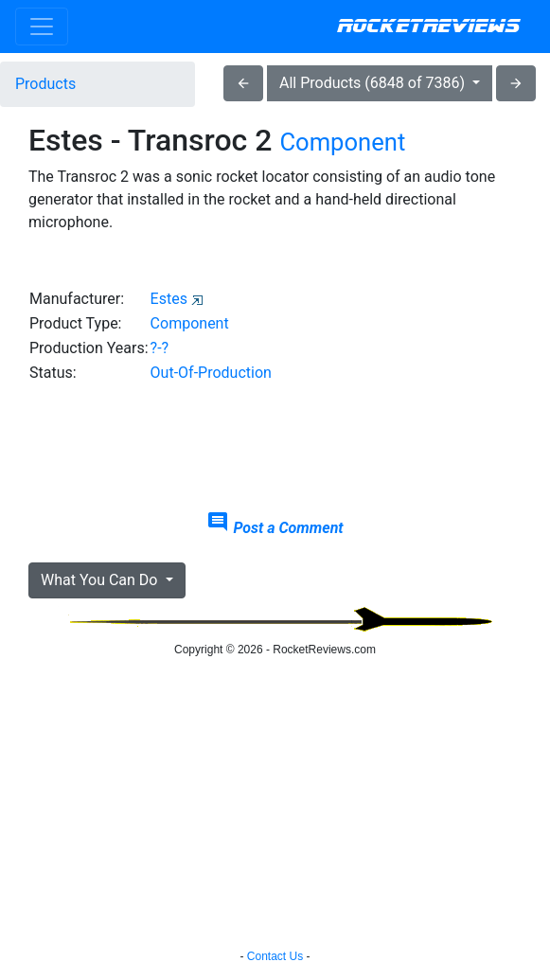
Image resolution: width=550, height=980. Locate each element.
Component (342, 142)
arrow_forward (516, 83)
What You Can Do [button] (101, 580)
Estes (169, 299)
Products (45, 84)
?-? (160, 348)
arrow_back (243, 83)
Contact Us (275, 956)
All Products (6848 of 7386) (374, 83)
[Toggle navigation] (42, 27)
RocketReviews (428, 27)
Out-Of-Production (211, 373)
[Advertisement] (275, 448)
